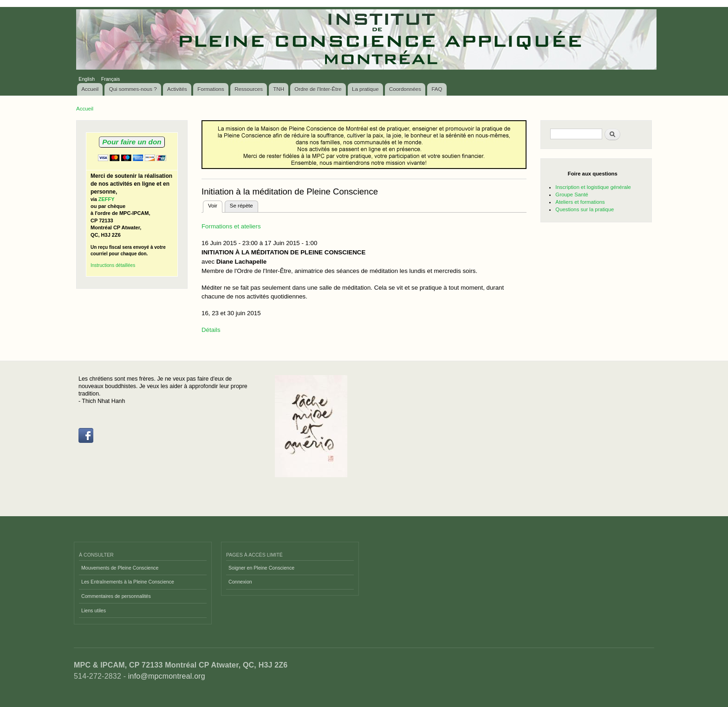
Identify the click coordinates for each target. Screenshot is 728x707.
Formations (211, 89)
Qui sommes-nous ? (133, 89)
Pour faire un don (132, 142)
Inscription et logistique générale (593, 187)
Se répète (241, 206)
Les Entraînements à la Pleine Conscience (128, 582)
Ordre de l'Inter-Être (318, 89)
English (87, 79)
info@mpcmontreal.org (167, 676)
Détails (211, 330)
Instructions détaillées (113, 265)
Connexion (240, 582)
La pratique (365, 89)
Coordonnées (405, 89)
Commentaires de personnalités (116, 596)
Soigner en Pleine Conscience (261, 568)
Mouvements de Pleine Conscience (120, 568)
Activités (177, 89)
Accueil (90, 89)
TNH (279, 89)
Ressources (249, 89)
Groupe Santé (572, 195)
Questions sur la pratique (585, 209)
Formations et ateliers (231, 226)
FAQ (437, 89)
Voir (215, 205)
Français (111, 79)
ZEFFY (107, 199)
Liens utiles (94, 610)
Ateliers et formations (580, 202)
